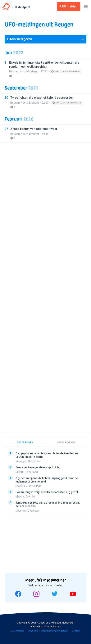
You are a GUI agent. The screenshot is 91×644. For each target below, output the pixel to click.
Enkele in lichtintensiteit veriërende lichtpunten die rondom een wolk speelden (44, 65)
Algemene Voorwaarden (55, 631)
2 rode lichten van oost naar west (34, 129)
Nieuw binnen (25, 442)
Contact (76, 631)
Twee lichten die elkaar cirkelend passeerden (42, 98)
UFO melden (18, 631)
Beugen (14, 71)
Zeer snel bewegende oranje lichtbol (38, 468)
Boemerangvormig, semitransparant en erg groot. (47, 492)
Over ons (33, 631)
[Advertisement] (45, 286)
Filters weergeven (19, 39)
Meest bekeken (66, 442)
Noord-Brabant (29, 71)
